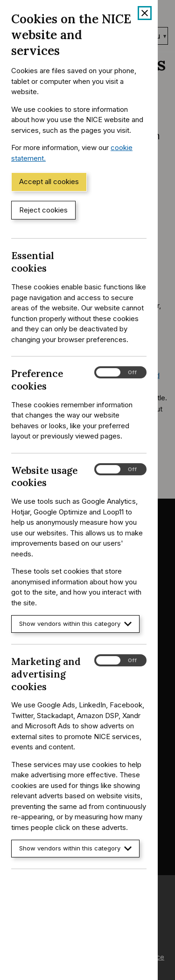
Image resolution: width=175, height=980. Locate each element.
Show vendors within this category (75, 624)
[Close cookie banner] (145, 13)
